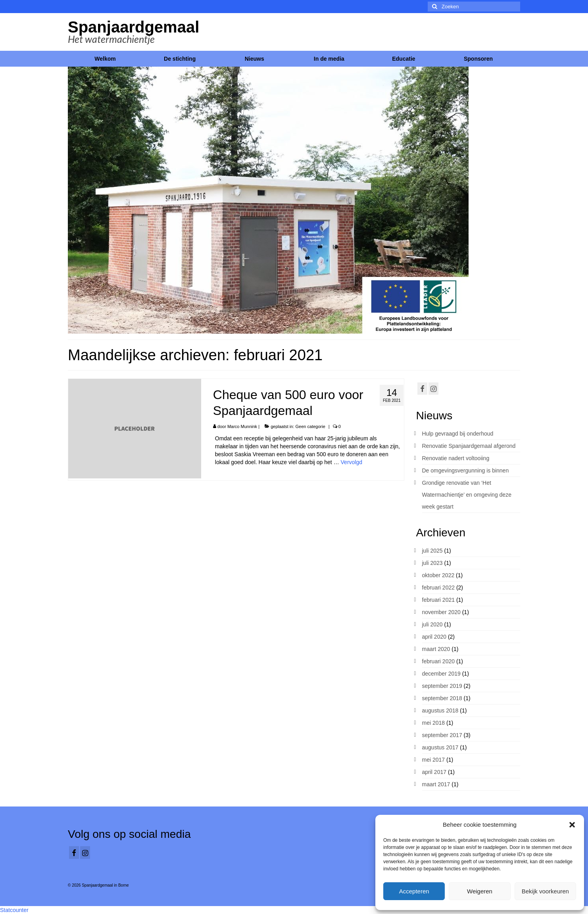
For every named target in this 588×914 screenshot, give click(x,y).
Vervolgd (352, 462)
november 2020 (441, 612)
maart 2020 (436, 649)
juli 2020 (432, 624)
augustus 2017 (440, 747)
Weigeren (480, 891)
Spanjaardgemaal (134, 27)
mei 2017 (434, 760)
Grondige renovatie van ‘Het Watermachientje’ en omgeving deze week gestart (467, 495)
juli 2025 (432, 551)
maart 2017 (436, 784)
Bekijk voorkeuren (545, 891)
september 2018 (442, 698)
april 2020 (434, 637)
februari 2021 (439, 600)
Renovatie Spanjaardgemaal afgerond (469, 446)
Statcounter (14, 910)
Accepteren (414, 891)
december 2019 (441, 674)
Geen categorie (310, 426)
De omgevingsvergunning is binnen (466, 470)
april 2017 (434, 772)
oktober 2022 (438, 575)
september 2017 (442, 735)
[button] (572, 825)
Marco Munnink (242, 426)
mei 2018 (434, 723)
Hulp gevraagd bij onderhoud (458, 434)
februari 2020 (439, 661)
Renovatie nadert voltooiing (456, 458)
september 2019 (442, 686)
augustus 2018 (440, 710)
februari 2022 (439, 588)
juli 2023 (432, 563)
